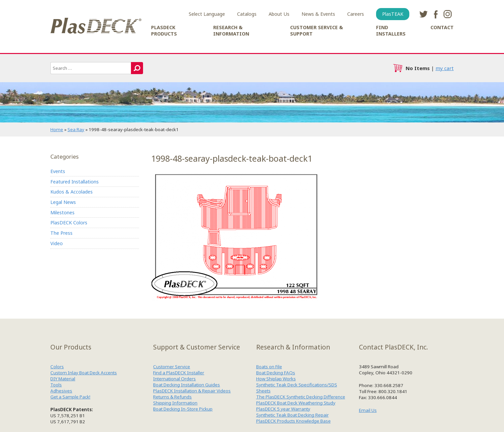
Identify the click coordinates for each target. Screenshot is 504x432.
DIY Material (63, 379)
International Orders (174, 379)
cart (398, 68)
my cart (445, 68)
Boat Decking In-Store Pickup (183, 409)
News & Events (318, 14)
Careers (356, 14)
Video (57, 243)
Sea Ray (76, 129)
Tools (56, 385)
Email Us (368, 410)
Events (58, 171)
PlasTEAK (393, 14)
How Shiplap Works (276, 379)
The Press (61, 233)
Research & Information (231, 31)
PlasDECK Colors (69, 223)
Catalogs (247, 14)
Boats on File (269, 367)
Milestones (62, 212)
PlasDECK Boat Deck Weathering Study (296, 403)
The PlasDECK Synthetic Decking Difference (301, 397)
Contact (442, 27)
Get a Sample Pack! (70, 397)
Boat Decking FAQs (276, 373)
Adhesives (61, 391)
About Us (279, 14)
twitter (423, 14)
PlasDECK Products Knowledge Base (293, 421)
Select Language (207, 14)
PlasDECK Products (164, 31)
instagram (448, 14)
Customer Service (172, 367)
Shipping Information (175, 403)
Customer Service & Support (316, 31)
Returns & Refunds (172, 397)
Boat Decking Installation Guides (187, 385)
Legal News (63, 202)
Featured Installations (75, 182)
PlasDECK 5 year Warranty (283, 409)
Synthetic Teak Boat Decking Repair (292, 415)
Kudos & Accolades (72, 192)
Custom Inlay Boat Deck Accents (84, 373)
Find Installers (391, 31)
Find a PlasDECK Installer (179, 373)
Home (57, 129)
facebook (436, 14)
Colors (57, 367)
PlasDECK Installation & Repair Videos (192, 391)
